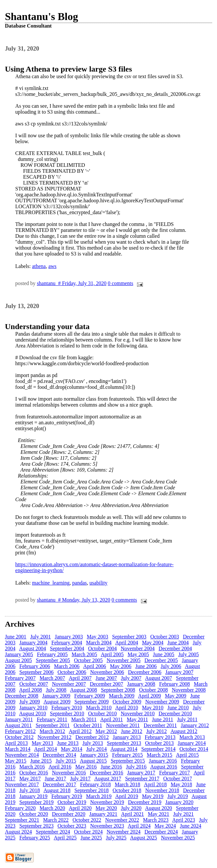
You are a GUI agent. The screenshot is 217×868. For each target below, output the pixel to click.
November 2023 (107, 826)
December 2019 (145, 802)
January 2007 (179, 672)
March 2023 (156, 820)
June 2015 (41, 761)
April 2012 (80, 731)
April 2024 (139, 826)
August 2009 (57, 702)
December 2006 (145, 672)
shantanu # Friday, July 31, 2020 (71, 283)
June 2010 (178, 708)
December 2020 (69, 814)
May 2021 (158, 814)
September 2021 (22, 820)
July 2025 (116, 838)
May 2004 (153, 643)
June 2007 (106, 678)
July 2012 (157, 731)
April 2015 (187, 755)
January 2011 (19, 719)
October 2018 (127, 790)
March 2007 (52, 678)
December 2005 (161, 660)
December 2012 (92, 737)
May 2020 (106, 808)
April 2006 (95, 666)
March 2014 (18, 749)
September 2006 (36, 672)
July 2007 (131, 678)
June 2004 (178, 643)
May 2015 (16, 761)
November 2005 (124, 660)
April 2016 (60, 767)
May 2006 (120, 666)
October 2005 (89, 660)
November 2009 (162, 702)
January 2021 (103, 814)
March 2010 (99, 708)
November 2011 (123, 725)
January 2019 (33, 796)
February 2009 (90, 696)
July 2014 (97, 749)
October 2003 (165, 637)
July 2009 (30, 702)
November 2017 (22, 784)
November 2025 (178, 838)
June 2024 (191, 826)
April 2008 (30, 690)
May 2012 (106, 731)
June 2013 (68, 743)
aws (52, 266)
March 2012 (52, 731)
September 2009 (91, 702)
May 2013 (42, 743)
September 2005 (53, 660)
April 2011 (112, 719)
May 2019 (153, 796)
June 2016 (111, 767)
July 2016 (136, 767)
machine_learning (51, 583)
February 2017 (175, 773)
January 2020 (179, 802)
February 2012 (20, 731)
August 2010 (32, 713)
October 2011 (88, 725)
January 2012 (195, 725)
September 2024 (53, 832)
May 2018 (181, 784)
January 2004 (33, 643)
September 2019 (36, 802)
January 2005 (19, 654)
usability (99, 583)
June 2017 (55, 779)
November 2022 (122, 820)
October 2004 (103, 648)
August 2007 (159, 678)
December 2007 (107, 684)
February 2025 (35, 838)
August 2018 (57, 790)
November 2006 (107, 672)
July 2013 (93, 743)
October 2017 (178, 779)
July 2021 (183, 814)
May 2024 (165, 826)
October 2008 (153, 690)
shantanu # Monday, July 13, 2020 (73, 600)
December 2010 (175, 713)
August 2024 (18, 832)
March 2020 (52, 808)
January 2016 (163, 761)
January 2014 (192, 743)
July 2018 (30, 790)
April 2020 (80, 808)
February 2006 (35, 666)
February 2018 (95, 784)
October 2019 (72, 802)
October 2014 (194, 749)
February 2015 (128, 755)
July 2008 (56, 690)
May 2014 (72, 749)
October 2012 (19, 737)
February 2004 (67, 643)
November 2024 (124, 832)
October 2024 (89, 832)
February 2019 (67, 796)
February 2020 (20, 808)
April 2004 (127, 643)
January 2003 (69, 637)
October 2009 (127, 702)
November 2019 (107, 802)
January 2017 (141, 773)
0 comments (121, 283)
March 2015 (160, 755)
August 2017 (108, 779)
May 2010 (153, 708)
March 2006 (67, 666)
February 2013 (160, 737)
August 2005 (18, 660)
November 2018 (162, 790)
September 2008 (118, 690)
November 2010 (138, 713)
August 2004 (32, 648)
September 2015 (128, 761)
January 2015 (94, 755)
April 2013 (16, 743)
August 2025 (144, 838)
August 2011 (18, 725)
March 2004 (99, 643)
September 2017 (142, 779)
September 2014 (158, 749)
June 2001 (16, 637)
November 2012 (55, 737)
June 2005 (164, 654)
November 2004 (138, 648)
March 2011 (84, 719)
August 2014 (124, 749)
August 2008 (84, 690)
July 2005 (189, 654)
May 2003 (98, 637)
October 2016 (34, 773)
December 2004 (175, 648)
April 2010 (127, 708)
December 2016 (107, 773)
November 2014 (22, 755)
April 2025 (65, 838)
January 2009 (56, 696)
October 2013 (160, 743)
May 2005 (138, 654)
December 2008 (22, 696)
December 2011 (160, 725)
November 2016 (69, 773)
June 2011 (163, 719)
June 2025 (91, 838)
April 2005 (112, 654)
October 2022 (87, 820)
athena (39, 266)
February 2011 (52, 719)
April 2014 (46, 749)
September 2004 (67, 648)
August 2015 (93, 761)
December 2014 (60, 755)
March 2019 (99, 796)
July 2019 (178, 796)
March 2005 (85, 654)
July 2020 (131, 808)
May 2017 (30, 779)
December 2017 (60, 784)
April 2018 (155, 784)
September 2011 (53, 725)
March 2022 (56, 820)
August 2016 (164, 767)
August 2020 (159, 808)
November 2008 (189, 690)
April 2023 (184, 820)
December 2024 (161, 832)
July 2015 (66, 761)
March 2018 (128, 784)
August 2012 (184, 731)
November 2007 (69, 684)
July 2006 (171, 666)
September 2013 (124, 743)
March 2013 (192, 737)
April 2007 (80, 678)
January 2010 (33, 708)
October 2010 (103, 713)
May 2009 (176, 696)
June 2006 (146, 666)
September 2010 (67, 713)
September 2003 (129, 637)
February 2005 (52, 654)
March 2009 (122, 696)
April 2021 (132, 814)
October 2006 (72, 672)
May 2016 (86, 767)
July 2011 (187, 719)
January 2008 (141, 684)
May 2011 (138, 719)
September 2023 (36, 826)
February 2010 (67, 708)
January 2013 (127, 737)
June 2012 (132, 731)
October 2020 (34, 814)
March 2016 (32, 767)
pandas (79, 583)
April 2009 (149, 696)
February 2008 (175, 684)
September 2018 (91, 790)
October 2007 (34, 684)
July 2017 (80, 779)
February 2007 (20, 678)
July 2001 (40, 637)
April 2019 (127, 796)
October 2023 (72, 826)
